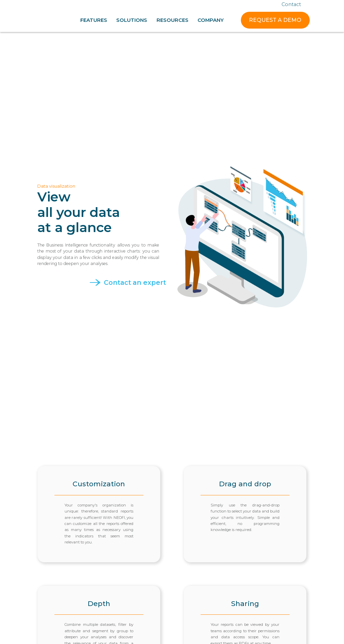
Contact (291, 5)
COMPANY (211, 20)
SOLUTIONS (132, 20)
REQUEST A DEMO (275, 20)
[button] (94, 20)
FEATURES (94, 20)
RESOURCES (173, 20)
